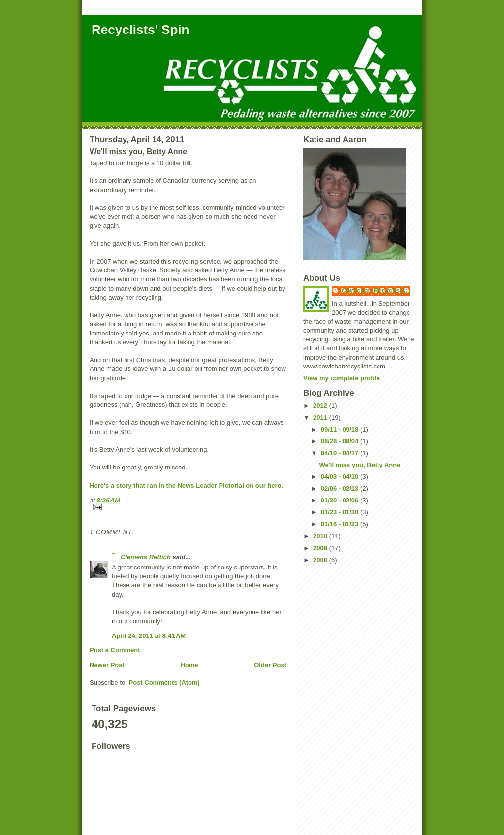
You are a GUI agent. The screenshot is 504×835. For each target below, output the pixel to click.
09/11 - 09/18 (341, 429)
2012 (321, 406)
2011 (321, 417)
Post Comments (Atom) (164, 683)
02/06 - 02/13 (341, 488)
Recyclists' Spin (140, 30)
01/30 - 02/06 (341, 500)
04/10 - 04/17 (341, 453)
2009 (321, 548)
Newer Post (107, 665)
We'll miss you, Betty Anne (360, 465)
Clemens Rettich (146, 557)
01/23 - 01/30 (341, 512)
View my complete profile (342, 378)
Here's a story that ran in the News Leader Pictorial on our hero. (186, 485)
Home (189, 665)
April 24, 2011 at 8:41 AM (149, 636)
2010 (321, 536)
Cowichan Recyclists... (376, 290)
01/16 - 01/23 (341, 524)
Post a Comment (115, 650)
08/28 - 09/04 (341, 441)
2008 (321, 560)
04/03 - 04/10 (341, 477)
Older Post (270, 665)
